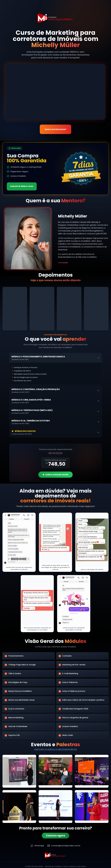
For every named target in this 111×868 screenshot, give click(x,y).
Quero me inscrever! (55, 131)
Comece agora (56, 836)
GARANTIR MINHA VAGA (22, 186)
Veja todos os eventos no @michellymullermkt (56, 750)
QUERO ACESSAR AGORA (55, 475)
